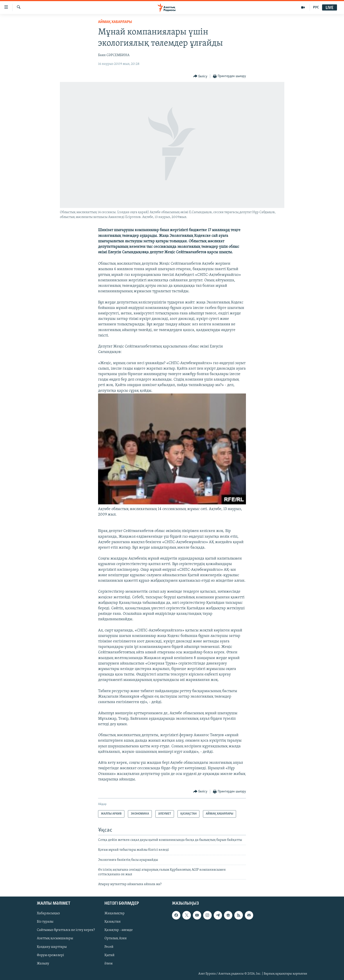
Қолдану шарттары (52, 947)
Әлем (108, 964)
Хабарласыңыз (48, 914)
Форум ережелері (50, 955)
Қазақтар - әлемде (119, 930)
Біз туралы (45, 922)
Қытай (109, 955)
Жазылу (43, 964)
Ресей (109, 947)
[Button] (200, 76)
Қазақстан (113, 922)
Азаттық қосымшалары (55, 939)
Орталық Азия (116, 939)
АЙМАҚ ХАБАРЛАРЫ (115, 22)
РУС (316, 7)
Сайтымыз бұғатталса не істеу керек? (66, 930)
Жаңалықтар (115, 914)
